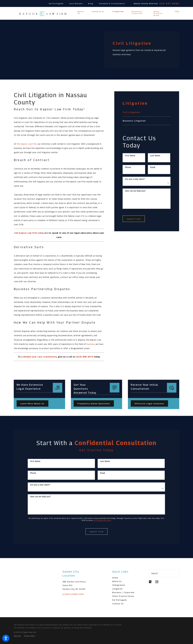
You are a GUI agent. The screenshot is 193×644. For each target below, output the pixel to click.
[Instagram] (157, 582)
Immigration (119, 585)
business (90, 344)
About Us (117, 581)
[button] (6, 638)
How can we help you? (135, 191)
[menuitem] (81, 12)
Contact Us (118, 604)
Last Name (155, 156)
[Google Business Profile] (150, 582)
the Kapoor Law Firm (27, 144)
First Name (130, 156)
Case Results (76, 3)
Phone (128, 167)
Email (153, 167)
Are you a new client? (135, 179)
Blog (91, 3)
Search (155, 573)
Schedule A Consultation (112, 3)
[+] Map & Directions (73, 594)
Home (115, 578)
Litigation (117, 589)
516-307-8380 (169, 3)
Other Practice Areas (123, 596)
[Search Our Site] (176, 573)
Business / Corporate (123, 592)
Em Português (56, 3)
